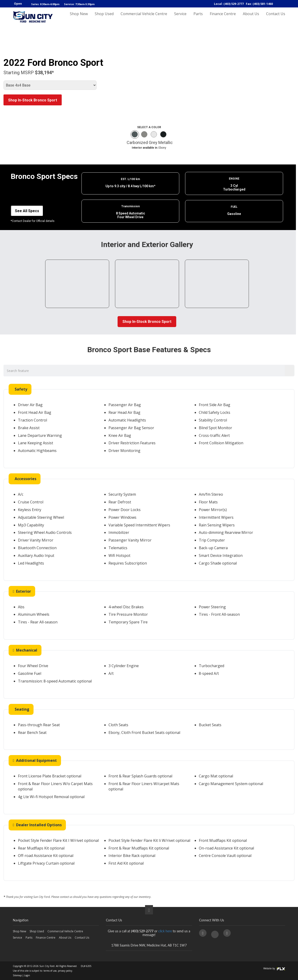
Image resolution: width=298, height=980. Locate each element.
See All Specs (27, 211)
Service (180, 18)
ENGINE (234, 179)
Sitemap (17, 975)
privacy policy (65, 971)
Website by (274, 968)
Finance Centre (223, 18)
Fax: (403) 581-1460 (259, 4)
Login (27, 975)
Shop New (79, 18)
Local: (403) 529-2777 (229, 4)
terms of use (50, 971)
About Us (251, 18)
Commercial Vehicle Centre (144, 18)
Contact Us (276, 18)
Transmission (130, 206)
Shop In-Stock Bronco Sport (33, 100)
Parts (198, 18)
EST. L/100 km (130, 179)
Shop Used (104, 18)
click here (165, 931)
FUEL (234, 207)
